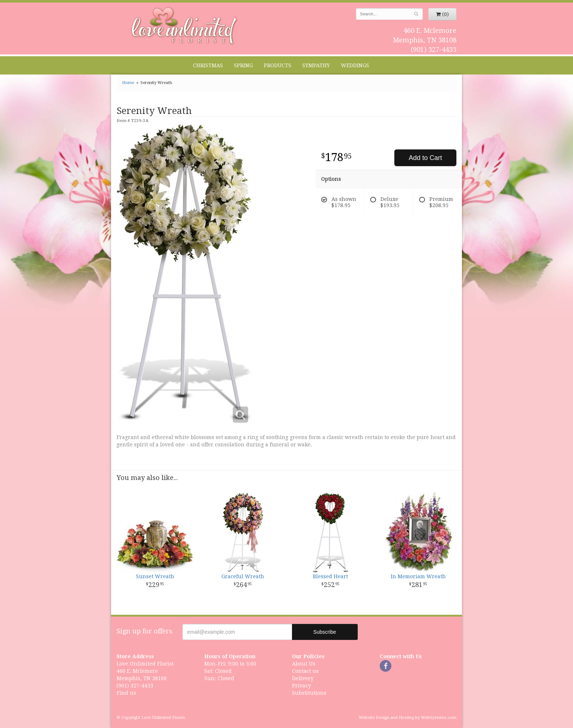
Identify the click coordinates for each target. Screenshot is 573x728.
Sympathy (316, 65)
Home (128, 83)
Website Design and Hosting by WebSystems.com (408, 718)
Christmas (208, 65)
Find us (126, 693)
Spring (243, 65)
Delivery (303, 678)
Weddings (355, 65)
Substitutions (309, 693)
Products (278, 65)
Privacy (301, 686)
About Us (304, 664)
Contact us (305, 671)
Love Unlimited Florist (184, 26)
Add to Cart (425, 158)
